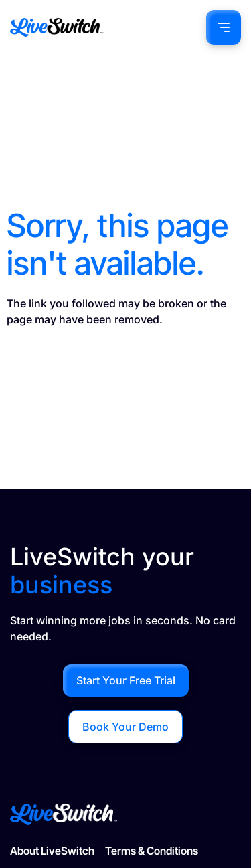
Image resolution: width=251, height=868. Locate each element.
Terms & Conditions (152, 851)
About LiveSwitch (52, 851)
